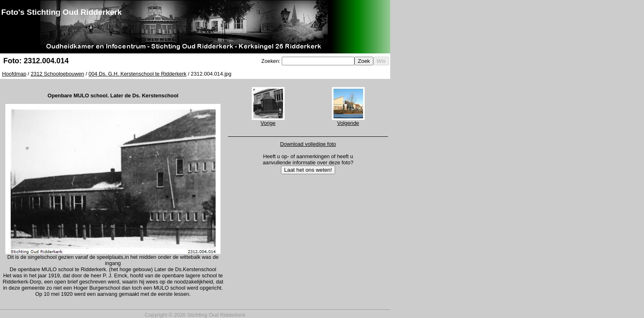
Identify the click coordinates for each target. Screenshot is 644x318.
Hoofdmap (14, 74)
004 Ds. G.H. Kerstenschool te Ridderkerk (138, 74)
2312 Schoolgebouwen (57, 74)
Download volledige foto (308, 144)
